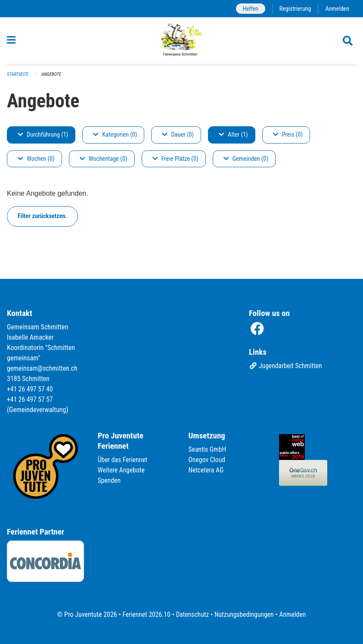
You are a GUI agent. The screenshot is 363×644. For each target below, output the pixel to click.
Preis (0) (288, 138)
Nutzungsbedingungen (245, 614)
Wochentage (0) (104, 162)
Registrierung (294, 8)
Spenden (110, 480)
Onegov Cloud (208, 460)
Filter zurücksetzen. (42, 220)
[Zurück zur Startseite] (181, 42)
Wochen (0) (36, 162)
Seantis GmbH (208, 449)
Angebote (52, 78)
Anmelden (337, 8)
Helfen (249, 8)
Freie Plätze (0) (175, 162)
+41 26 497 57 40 (31, 389)
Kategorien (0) (115, 138)
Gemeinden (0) (246, 162)
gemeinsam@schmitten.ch (43, 368)
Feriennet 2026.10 (145, 614)
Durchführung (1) (43, 138)
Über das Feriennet (123, 460)
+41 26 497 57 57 (31, 399)
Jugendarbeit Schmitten (286, 366)
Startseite (18, 78)
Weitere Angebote (122, 470)
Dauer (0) (178, 138)
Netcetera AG (207, 470)
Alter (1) (233, 138)
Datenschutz (192, 614)
